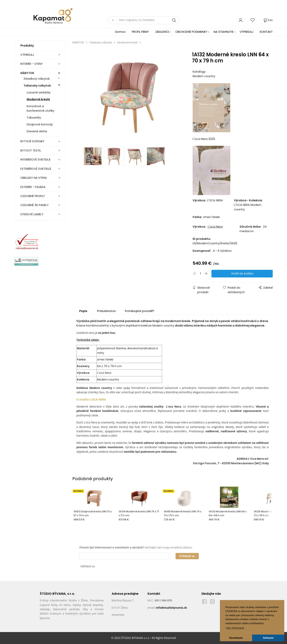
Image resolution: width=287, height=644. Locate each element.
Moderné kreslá (38, 99)
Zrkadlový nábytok (37, 79)
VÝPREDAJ (247, 32)
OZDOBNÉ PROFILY (33, 196)
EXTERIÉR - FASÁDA (33, 187)
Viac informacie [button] (235, 628)
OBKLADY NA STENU (34, 178)
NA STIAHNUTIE (224, 32)
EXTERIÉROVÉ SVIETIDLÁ (36, 169)
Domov (120, 32)
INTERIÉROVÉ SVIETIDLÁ (35, 160)
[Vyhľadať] (112, 20)
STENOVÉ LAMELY (32, 214)
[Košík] (268, 20)
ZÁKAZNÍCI (162, 32)
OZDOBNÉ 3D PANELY (35, 205)
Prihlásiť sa (187, 556)
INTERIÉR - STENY (32, 64)
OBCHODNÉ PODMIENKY (191, 32)
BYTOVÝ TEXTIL (31, 151)
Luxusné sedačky (39, 92)
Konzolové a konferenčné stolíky (41, 108)
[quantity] (200, 274)
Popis (83, 311)
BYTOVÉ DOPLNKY (32, 141)
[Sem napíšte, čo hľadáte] (148, 20)
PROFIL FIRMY (140, 32)
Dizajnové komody (40, 124)
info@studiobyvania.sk (171, 608)
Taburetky (34, 118)
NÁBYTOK (27, 73)
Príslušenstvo (106, 311)
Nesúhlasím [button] (236, 638)
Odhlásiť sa (88, 566)
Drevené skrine (37, 131)
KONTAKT (266, 32)
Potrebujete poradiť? (140, 311)
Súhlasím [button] (268, 638)
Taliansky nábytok (37, 86)
